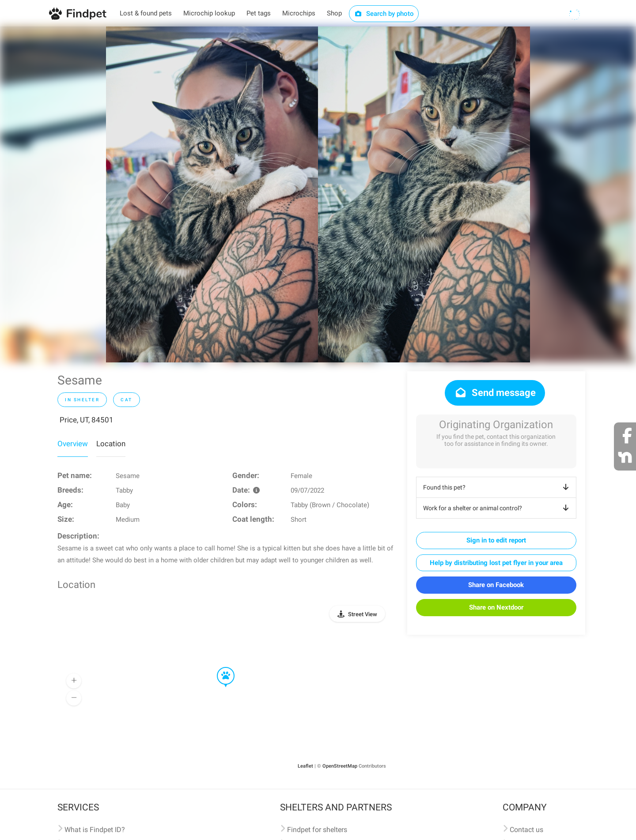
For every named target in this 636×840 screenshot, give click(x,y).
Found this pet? (498, 487)
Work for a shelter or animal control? (498, 508)
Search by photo (384, 14)
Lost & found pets (146, 13)
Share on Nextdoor (496, 607)
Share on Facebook (496, 585)
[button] (220, 667)
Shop (334, 13)
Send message (495, 393)
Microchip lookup (209, 13)
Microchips (299, 13)
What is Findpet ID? (95, 830)
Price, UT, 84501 (87, 420)
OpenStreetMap (340, 766)
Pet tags (259, 13)
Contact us (526, 830)
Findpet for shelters (317, 830)
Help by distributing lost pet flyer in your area (496, 563)
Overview (73, 444)
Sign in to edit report (496, 540)
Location (111, 444)
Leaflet (305, 766)
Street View (363, 614)
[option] (212, 194)
